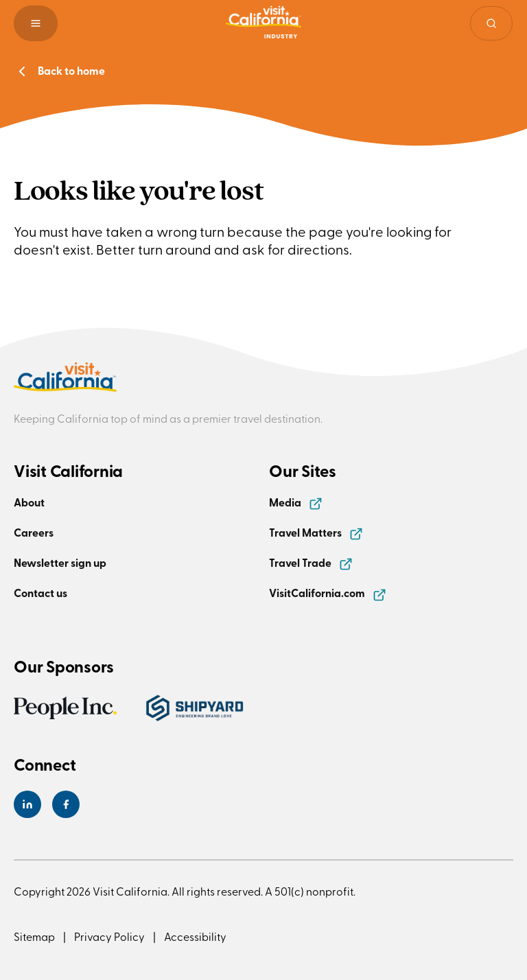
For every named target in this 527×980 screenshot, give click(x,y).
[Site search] (491, 23)
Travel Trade (311, 562)
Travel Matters (316, 532)
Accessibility (195, 936)
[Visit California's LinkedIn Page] (27, 804)
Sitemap (34, 936)
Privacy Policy (109, 936)
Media (296, 502)
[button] (36, 23)
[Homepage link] (263, 23)
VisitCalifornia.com (328, 593)
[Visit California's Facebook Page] (66, 804)
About (29, 502)
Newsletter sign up (60, 562)
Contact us (40, 593)
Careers (34, 532)
